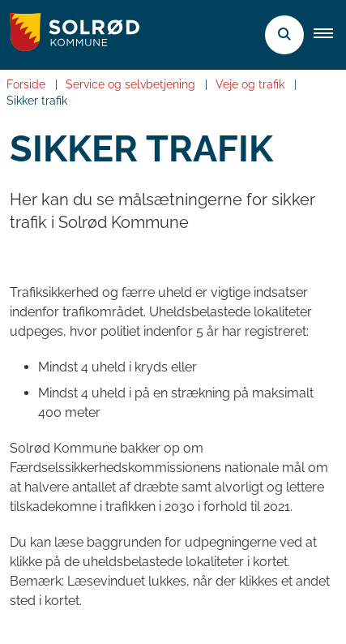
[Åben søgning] (284, 35)
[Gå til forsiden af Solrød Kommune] (70, 35)
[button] (330, 35)
